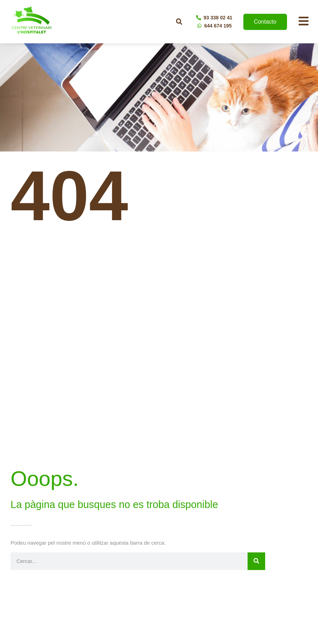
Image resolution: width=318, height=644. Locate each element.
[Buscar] (256, 561)
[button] (179, 22)
